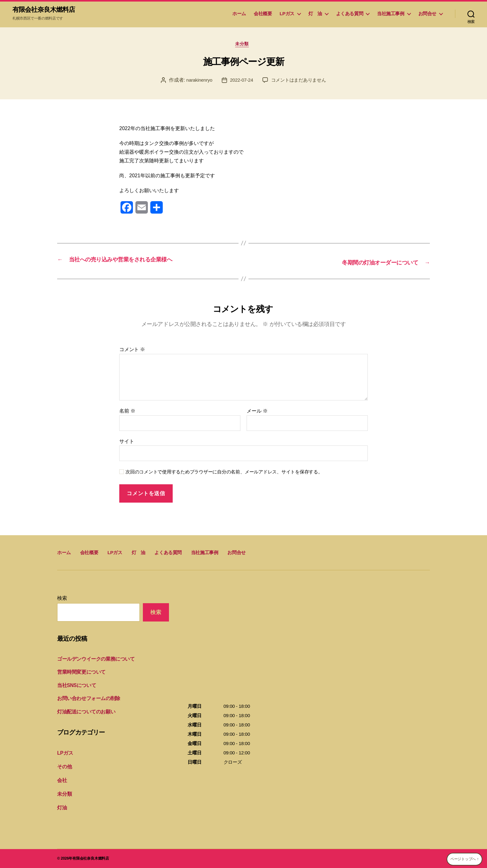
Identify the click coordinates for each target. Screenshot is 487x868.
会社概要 (263, 14)
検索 (62, 601)
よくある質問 (350, 14)
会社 (62, 782)
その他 (64, 768)
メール (257, 413)
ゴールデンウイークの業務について (93, 661)
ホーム (239, 14)
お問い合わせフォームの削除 (87, 701)
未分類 (244, 46)
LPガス (287, 14)
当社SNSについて (75, 687)
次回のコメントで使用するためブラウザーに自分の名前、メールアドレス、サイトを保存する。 (224, 474)
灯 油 (315, 14)
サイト (127, 443)
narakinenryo (197, 83)
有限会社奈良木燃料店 (48, 10)
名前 (127, 413)
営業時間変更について (80, 674)
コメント (132, 352)
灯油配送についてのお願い (84, 714)
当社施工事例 (391, 14)
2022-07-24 (241, 83)
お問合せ (427, 14)
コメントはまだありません (300, 83)
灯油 (62, 808)
